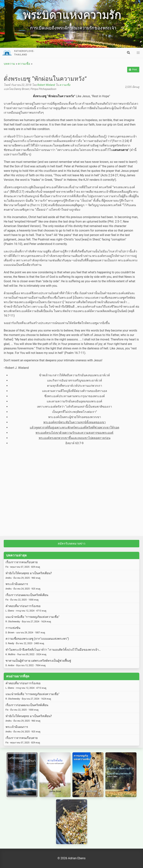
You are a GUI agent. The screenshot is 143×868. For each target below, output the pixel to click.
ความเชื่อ (24, 64)
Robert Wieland (46, 85)
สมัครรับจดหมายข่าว (71, 544)
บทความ (9, 64)
